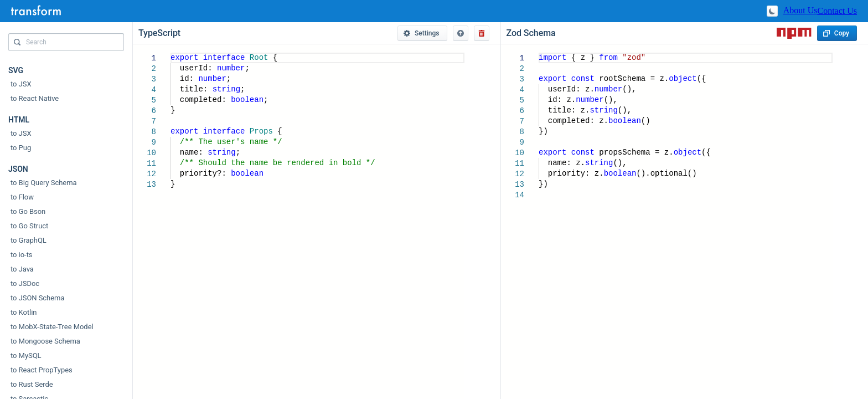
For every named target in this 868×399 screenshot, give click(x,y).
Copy (836, 33)
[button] (461, 33)
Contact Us (837, 11)
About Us (800, 10)
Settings (421, 33)
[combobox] (66, 45)
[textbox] (171, 53)
